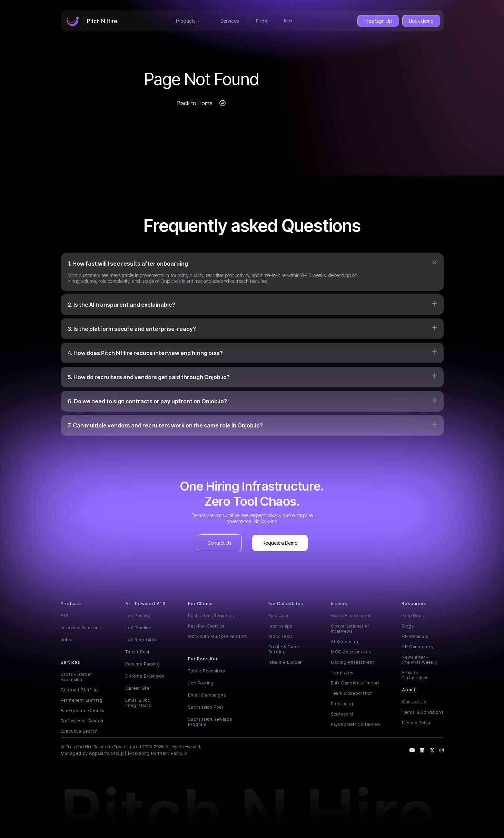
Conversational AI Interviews (350, 629)
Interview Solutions (81, 628)
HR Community (418, 647)
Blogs (408, 626)
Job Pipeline (138, 628)
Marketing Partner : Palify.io (157, 753)
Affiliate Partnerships (415, 675)
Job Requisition (142, 640)
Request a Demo (280, 543)
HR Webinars (415, 636)
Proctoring (342, 704)
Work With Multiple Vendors (218, 636)
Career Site (137, 688)
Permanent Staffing (82, 700)
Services (230, 21)
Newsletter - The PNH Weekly (419, 660)
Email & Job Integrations (138, 703)
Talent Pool (137, 652)
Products (188, 21)
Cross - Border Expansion (76, 677)
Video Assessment (351, 616)
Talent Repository (207, 671)
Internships (280, 626)
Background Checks (83, 711)
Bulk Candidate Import (355, 683)
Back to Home (195, 103)
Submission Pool (205, 707)
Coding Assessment (353, 662)
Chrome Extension (145, 676)
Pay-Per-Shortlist (206, 626)
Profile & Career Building (285, 649)
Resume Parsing (142, 664)
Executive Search (79, 731)
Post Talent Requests (211, 616)
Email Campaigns (207, 695)
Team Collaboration (352, 693)
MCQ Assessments (351, 652)
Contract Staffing (80, 690)
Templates (342, 673)
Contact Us (219, 543)
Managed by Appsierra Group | (93, 753)
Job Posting (138, 616)
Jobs (287, 21)
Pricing (262, 21)
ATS (65, 616)
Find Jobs (279, 616)
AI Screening (345, 642)
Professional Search (82, 721)
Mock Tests (281, 636)
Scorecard (342, 714)
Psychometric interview (356, 724)
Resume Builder (285, 662)
